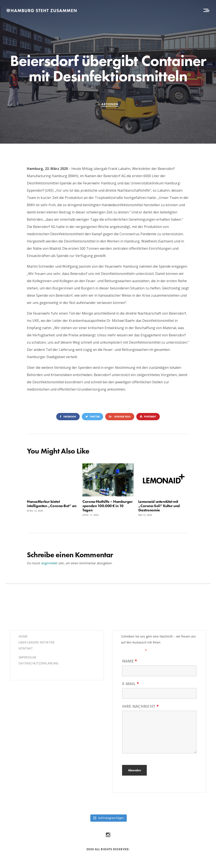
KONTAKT (26, 648)
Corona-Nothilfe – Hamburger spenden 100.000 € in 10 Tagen (107, 506)
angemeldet (49, 563)
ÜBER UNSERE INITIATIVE (37, 642)
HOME (23, 636)
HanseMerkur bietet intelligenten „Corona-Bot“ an (52, 504)
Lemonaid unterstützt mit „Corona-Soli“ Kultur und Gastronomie (159, 506)
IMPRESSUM (27, 657)
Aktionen (110, 104)
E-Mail (130, 684)
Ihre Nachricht (140, 706)
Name (130, 661)
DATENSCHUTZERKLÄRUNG (38, 663)
